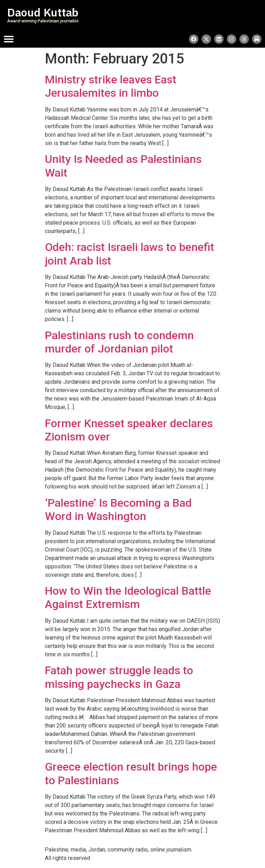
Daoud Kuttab (43, 13)
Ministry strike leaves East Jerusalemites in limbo (111, 86)
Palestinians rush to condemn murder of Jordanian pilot (119, 342)
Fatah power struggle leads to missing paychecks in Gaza (119, 677)
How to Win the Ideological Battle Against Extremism (128, 597)
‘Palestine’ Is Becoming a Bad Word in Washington (118, 510)
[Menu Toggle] (9, 39)
